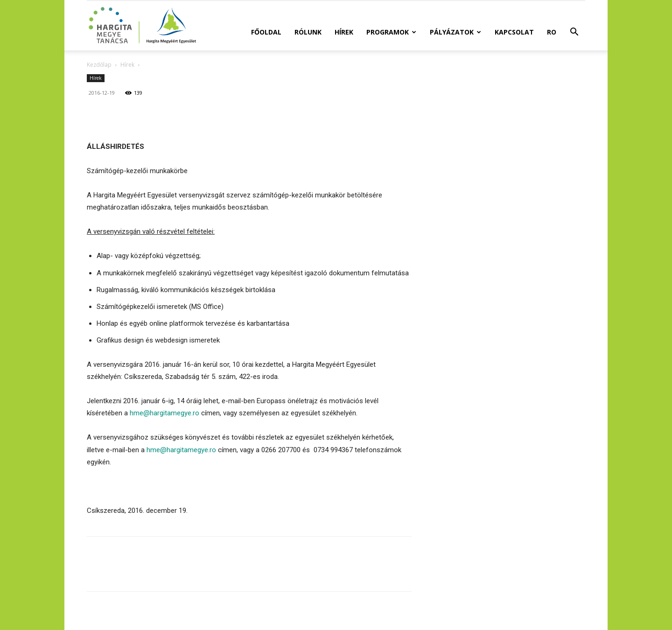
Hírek (344, 32)
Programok (391, 32)
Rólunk (308, 32)
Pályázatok (455, 32)
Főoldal (266, 32)
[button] (574, 33)
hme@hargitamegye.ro (164, 413)
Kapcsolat (514, 32)
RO (552, 32)
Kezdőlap (99, 65)
